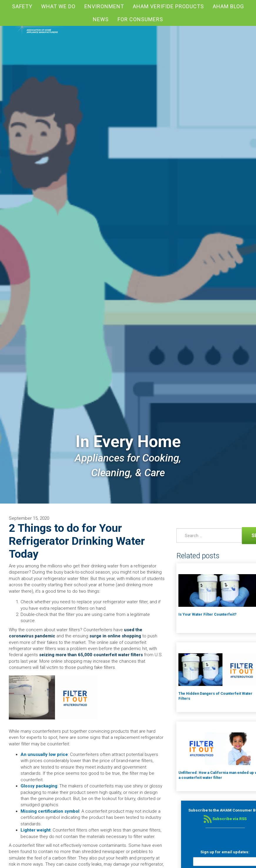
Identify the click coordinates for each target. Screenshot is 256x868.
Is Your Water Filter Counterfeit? (208, 614)
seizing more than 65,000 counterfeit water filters (91, 655)
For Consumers (140, 19)
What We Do (58, 6)
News (101, 19)
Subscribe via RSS (225, 819)
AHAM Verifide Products (168, 6)
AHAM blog (228, 6)
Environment (104, 6)
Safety (22, 6)
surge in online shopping (115, 636)
